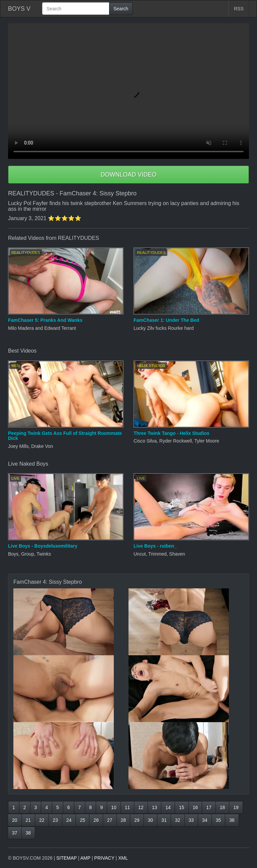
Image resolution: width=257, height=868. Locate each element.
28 (123, 820)
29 (137, 820)
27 (110, 820)
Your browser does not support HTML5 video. (128, 91)
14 (168, 807)
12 (141, 807)
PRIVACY (104, 858)
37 (15, 833)
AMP (85, 858)
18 (223, 807)
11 (127, 807)
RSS (239, 9)
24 (69, 820)
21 (28, 820)
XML (123, 858)
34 (205, 820)
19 (236, 807)
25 (83, 820)
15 (182, 807)
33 (191, 820)
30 (151, 820)
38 (28, 833)
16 (195, 807)
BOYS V (19, 9)
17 (209, 807)
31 (164, 820)
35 (219, 820)
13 (155, 807)
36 (232, 820)
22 (42, 820)
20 (15, 820)
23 (56, 820)
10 (114, 807)
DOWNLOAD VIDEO (128, 175)
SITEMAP (66, 858)
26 (96, 820)
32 (178, 820)
